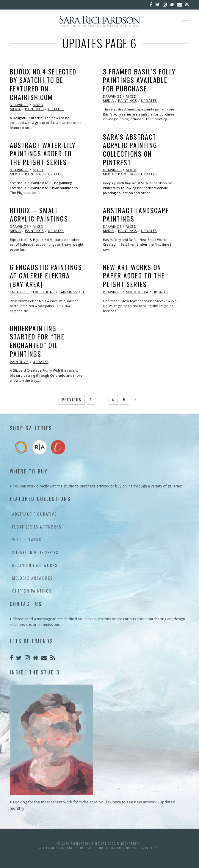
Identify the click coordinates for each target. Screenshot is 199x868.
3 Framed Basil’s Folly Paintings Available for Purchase (139, 80)
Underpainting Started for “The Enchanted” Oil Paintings (37, 341)
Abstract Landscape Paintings (136, 215)
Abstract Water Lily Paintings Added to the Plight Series (43, 154)
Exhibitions (44, 292)
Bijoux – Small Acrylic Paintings (39, 215)
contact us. (149, 848)
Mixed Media (137, 292)
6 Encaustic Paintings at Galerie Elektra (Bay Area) (46, 276)
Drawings (19, 105)
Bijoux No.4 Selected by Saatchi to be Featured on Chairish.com (43, 84)
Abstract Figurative (34, 514)
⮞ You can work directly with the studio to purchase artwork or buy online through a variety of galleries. (96, 486)
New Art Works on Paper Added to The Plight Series (134, 276)
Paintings (34, 109)
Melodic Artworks (32, 578)
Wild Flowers (27, 539)
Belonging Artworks (35, 565)
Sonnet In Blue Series (35, 552)
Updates (56, 109)
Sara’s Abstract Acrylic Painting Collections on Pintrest (130, 149)
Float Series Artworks (37, 527)
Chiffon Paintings (32, 591)
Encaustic (19, 292)
